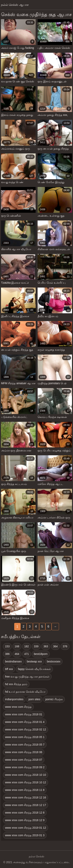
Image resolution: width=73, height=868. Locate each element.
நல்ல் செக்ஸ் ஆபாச (15, 5)
